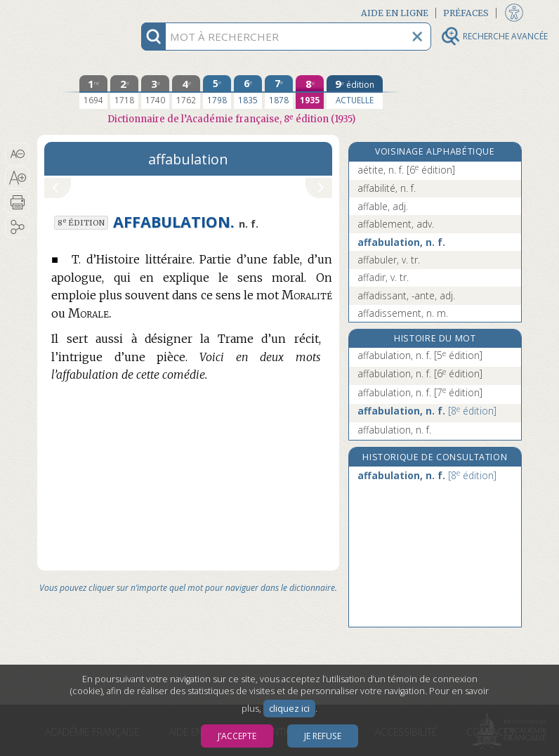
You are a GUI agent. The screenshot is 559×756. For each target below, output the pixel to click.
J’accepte (237, 736)
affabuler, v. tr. (389, 260)
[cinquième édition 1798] (217, 92)
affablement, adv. (396, 224)
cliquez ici (289, 709)
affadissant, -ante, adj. (406, 295)
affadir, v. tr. (383, 277)
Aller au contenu (92, 12)
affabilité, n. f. (387, 188)
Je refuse (323, 736)
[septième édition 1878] (279, 92)
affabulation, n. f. (401, 242)
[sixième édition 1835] (248, 92)
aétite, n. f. (406, 170)
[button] (17, 154)
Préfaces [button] (466, 13)
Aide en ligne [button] (395, 13)
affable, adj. (383, 206)
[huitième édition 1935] (310, 92)
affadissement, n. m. (403, 313)
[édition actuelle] (355, 92)
